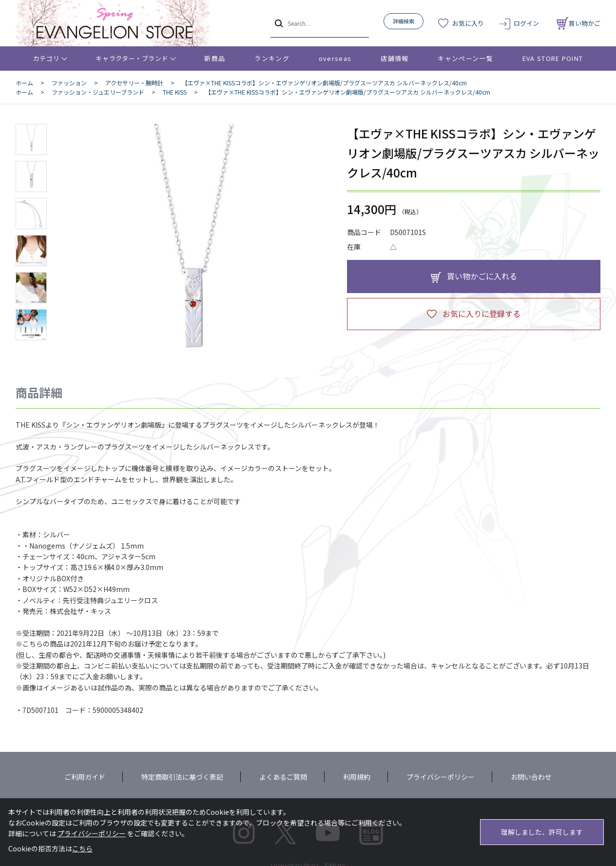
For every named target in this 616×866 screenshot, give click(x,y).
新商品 (215, 58)
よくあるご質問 (283, 777)
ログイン (526, 23)
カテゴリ (47, 58)
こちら (82, 848)
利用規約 (357, 777)
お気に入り (468, 23)
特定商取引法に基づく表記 (182, 777)
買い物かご (578, 23)
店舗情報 (395, 58)
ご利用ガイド (85, 777)
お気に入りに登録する (481, 314)
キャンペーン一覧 (465, 58)
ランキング (272, 58)
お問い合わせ (531, 777)
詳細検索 (404, 21)
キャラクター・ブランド (132, 58)
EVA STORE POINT (553, 58)
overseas (335, 58)
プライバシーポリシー (441, 777)
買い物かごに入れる (482, 276)
